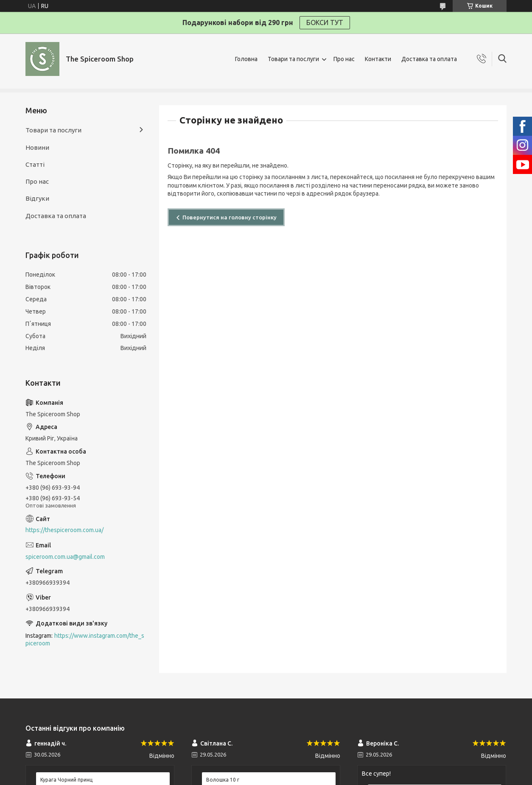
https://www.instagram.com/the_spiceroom (85, 640)
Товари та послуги (293, 59)
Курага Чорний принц (66, 780)
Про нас (344, 59)
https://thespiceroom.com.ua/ (64, 530)
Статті (35, 164)
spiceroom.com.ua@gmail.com (65, 557)
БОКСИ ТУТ (325, 22)
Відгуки (37, 198)
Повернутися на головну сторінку (230, 217)
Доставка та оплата (429, 59)
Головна (246, 59)
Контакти (378, 59)
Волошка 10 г (223, 780)
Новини (37, 147)
